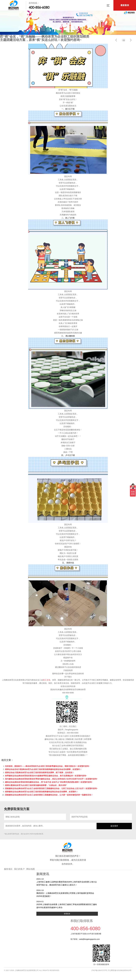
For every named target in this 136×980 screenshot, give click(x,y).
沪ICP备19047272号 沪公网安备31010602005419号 (111, 970)
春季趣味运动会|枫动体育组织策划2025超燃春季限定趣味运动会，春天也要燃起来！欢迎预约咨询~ (46, 776)
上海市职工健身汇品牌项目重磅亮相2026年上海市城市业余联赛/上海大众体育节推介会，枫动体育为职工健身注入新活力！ (67, 882)
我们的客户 (19, 869)
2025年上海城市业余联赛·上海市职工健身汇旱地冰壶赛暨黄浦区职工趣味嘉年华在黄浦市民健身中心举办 (67, 904)
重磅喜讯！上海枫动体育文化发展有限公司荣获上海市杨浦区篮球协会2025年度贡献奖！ (67, 893)
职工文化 (47, 680)
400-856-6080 (39, 7)
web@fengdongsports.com (89, 939)
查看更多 (67, 914)
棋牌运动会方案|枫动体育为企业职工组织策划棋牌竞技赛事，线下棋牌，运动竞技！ (40, 772)
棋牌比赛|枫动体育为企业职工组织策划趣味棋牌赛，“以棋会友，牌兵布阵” (36, 785)
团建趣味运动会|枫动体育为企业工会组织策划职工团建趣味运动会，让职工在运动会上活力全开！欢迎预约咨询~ (51, 788)
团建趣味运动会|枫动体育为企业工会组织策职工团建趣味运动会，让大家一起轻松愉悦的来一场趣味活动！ (49, 795)
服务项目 (8, 869)
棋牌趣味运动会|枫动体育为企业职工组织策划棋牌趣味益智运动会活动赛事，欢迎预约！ (42, 792)
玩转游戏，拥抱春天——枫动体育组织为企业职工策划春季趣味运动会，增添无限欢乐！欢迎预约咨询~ (47, 766)
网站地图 (31, 869)
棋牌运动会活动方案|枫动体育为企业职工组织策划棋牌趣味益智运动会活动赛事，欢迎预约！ (43, 769)
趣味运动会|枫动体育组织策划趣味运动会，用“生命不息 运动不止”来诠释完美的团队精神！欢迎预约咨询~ (49, 782)
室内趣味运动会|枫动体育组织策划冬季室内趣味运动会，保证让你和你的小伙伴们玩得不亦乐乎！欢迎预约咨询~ (51, 779)
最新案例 (125, 5)
